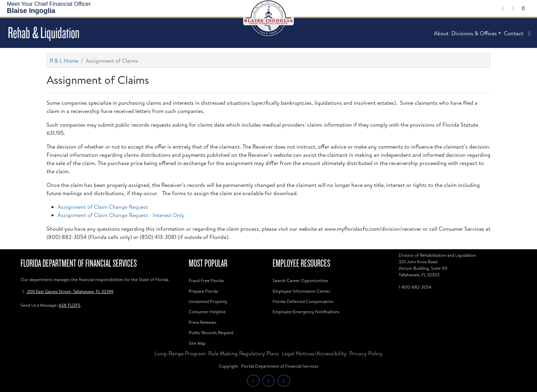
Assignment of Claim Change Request (103, 207)
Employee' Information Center (302, 291)
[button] (529, 33)
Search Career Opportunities (300, 280)
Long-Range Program (180, 353)
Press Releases (203, 322)
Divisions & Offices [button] (474, 33)
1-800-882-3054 (415, 287)
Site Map (197, 343)
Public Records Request (211, 332)
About (441, 33)
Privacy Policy (366, 353)
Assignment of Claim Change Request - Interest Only (121, 215)
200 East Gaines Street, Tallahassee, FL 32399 (67, 291)
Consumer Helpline (207, 312)
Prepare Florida (203, 291)
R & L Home (64, 61)
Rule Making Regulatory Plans (244, 353)
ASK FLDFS (70, 305)
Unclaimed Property (208, 301)
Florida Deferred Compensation (303, 301)
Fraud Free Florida (206, 280)
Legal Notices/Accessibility (314, 353)
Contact (514, 33)
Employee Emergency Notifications (306, 312)
